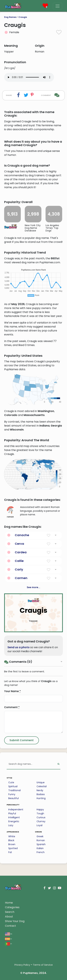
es (8, 939)
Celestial (42, 786)
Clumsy (41, 821)
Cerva (19, 544)
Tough (40, 813)
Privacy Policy (22, 965)
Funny (12, 794)
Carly (19, 569)
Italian (40, 848)
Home (9, 903)
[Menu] (58, 6)
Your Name (12, 691)
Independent (16, 809)
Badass (41, 794)
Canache (22, 535)
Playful (12, 813)
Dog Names (10, 17)
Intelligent (14, 817)
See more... (33, 587)
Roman (41, 840)
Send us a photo (19, 647)
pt (8, 944)
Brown (12, 844)
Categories (12, 907)
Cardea (21, 552)
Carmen (21, 578)
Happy (40, 809)
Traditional (14, 790)
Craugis (23, 17)
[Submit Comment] (22, 740)
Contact (10, 926)
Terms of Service (43, 965)
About (9, 917)
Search (10, 912)
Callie (19, 561)
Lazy (11, 825)
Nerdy (40, 790)
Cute (11, 782)
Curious (41, 817)
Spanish (41, 844)
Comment (12, 707)
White (12, 836)
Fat (10, 852)
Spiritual (13, 786)
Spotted (13, 848)
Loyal (39, 825)
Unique (41, 782)
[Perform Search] (58, 764)
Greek (40, 836)
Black (11, 840)
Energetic (14, 821)
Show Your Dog (15, 921)
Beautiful (13, 798)
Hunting (41, 798)
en (9, 934)
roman (10, 512)
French (41, 852)
